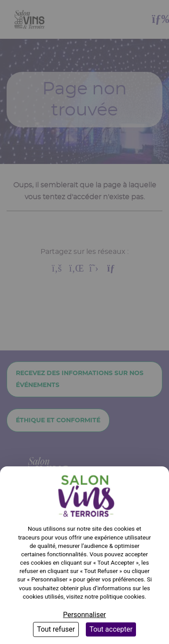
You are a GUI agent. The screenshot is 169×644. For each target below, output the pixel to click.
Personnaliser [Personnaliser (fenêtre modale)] (84, 615)
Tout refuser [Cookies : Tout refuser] (56, 629)
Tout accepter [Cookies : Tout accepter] (111, 629)
